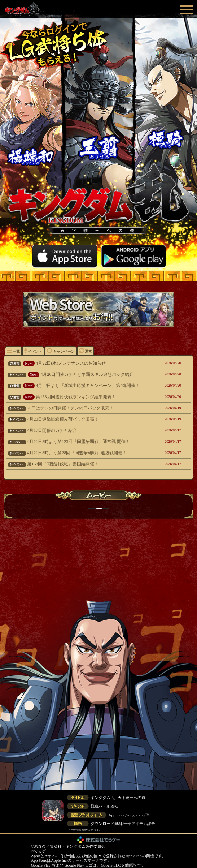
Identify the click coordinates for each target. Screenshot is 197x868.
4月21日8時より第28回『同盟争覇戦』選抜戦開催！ (82, 453)
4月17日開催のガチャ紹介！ (82, 430)
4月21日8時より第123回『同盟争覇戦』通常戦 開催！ (82, 442)
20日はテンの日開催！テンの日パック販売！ (82, 408)
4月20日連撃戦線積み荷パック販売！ (82, 419)
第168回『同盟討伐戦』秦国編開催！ (82, 464)
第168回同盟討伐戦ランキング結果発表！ (82, 397)
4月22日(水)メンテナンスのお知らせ (82, 363)
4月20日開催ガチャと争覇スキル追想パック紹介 (82, 374)
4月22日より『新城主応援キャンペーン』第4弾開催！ (82, 386)
